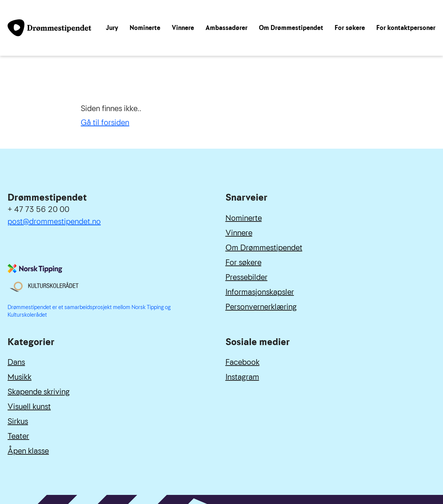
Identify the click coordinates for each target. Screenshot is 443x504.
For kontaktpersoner (406, 28)
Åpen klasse (28, 451)
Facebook (243, 362)
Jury (112, 28)
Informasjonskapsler (260, 292)
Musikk (20, 377)
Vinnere (183, 28)
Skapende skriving (39, 392)
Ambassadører (226, 28)
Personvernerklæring (261, 307)
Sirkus (18, 421)
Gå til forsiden (105, 122)
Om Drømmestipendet (291, 28)
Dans (16, 362)
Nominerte (145, 28)
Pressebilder (247, 277)
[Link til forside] (49, 28)
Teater (18, 436)
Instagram (242, 377)
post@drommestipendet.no (54, 221)
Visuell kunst (29, 407)
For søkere (350, 28)
